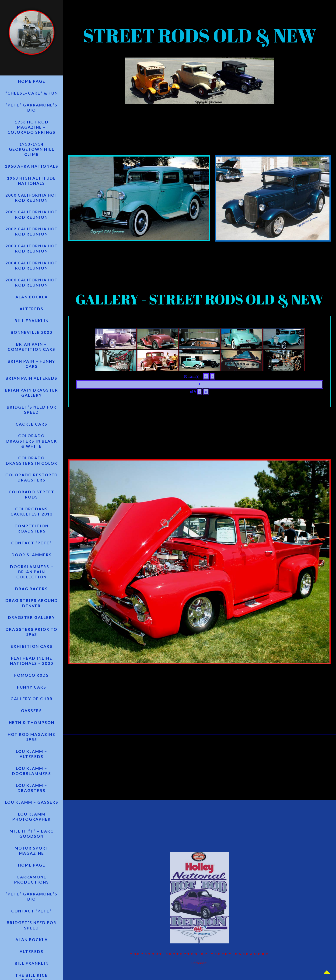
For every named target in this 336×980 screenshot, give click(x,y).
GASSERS (31, 724)
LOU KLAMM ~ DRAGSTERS (31, 803)
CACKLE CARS (31, 432)
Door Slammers (32, 565)
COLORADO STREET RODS (31, 504)
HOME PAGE (32, 83)
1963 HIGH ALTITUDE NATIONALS (31, 184)
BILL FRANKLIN (32, 326)
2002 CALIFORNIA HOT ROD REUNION (32, 236)
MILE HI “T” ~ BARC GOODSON (32, 850)
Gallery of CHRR (32, 712)
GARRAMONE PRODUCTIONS (32, 896)
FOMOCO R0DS (31, 688)
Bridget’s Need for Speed (32, 417)
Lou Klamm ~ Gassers (32, 818)
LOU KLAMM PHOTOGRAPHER (32, 832)
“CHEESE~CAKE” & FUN (32, 95)
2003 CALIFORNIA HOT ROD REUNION (32, 253)
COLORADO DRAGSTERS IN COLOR (32, 469)
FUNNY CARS (32, 700)
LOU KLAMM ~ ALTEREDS (31, 768)
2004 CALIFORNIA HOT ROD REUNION (32, 270)
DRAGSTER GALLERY (31, 629)
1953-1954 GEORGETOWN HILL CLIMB (32, 152)
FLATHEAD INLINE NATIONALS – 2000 (32, 673)
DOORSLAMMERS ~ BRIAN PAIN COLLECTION (32, 582)
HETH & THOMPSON (32, 736)
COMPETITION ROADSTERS (31, 538)
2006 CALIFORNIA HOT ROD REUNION (32, 287)
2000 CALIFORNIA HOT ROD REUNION (32, 201)
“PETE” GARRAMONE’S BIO (31, 109)
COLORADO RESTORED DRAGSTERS (32, 486)
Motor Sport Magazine (32, 867)
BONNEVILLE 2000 (31, 339)
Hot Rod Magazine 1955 (31, 751)
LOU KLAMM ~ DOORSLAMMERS (31, 786)
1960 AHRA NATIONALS (32, 169)
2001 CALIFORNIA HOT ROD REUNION (32, 218)
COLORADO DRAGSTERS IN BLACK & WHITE (32, 449)
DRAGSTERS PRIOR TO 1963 (31, 644)
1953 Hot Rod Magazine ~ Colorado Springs (31, 129)
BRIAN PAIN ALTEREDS (31, 385)
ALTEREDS (31, 314)
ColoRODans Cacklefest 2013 (32, 521)
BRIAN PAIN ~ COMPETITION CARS (31, 353)
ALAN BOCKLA (32, 302)
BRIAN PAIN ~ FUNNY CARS (31, 370)
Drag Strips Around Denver (32, 614)
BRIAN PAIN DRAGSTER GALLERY (31, 400)
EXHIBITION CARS (32, 658)
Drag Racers (31, 599)
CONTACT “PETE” (31, 553)
